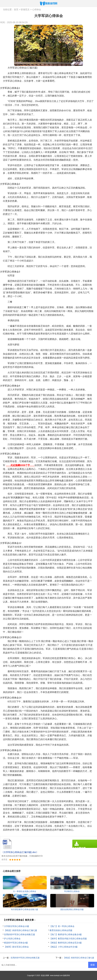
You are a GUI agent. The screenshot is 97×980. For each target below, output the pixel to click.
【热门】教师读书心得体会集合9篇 (66, 934)
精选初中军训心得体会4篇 (16, 943)
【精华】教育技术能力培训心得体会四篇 (68, 939)
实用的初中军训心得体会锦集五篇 (19, 934)
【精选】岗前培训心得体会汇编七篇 (21, 930)
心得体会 (37, 10)
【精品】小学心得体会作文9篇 (64, 947)
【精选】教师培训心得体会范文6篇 (66, 943)
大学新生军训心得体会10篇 (17, 926)
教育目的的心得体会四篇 (61, 930)
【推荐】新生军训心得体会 (16, 947)
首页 (16, 10)
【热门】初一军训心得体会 (62, 926)
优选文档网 (45, 975)
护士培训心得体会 (12, 939)
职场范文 (25, 10)
